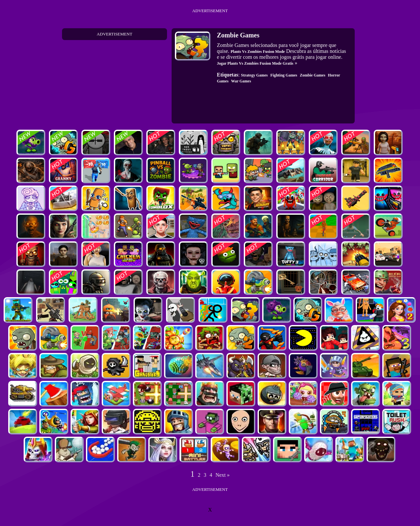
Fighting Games (284, 75)
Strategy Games (254, 75)
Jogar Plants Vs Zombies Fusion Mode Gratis (255, 63)
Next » (223, 475)
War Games (241, 81)
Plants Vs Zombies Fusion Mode (258, 52)
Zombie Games (313, 75)
